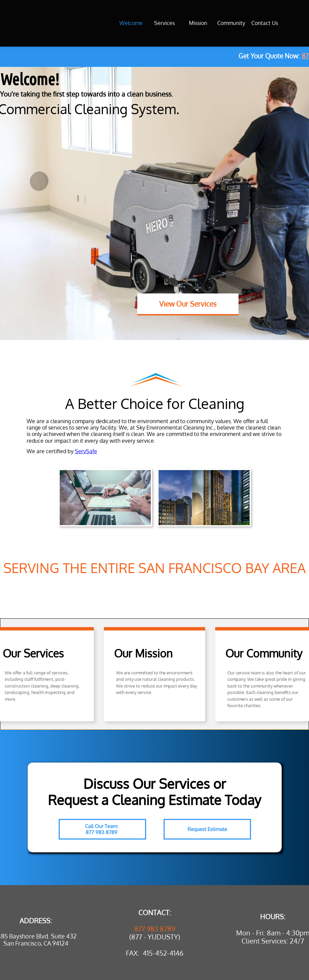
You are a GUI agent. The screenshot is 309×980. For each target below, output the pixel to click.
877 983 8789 (155, 929)
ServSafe (86, 451)
